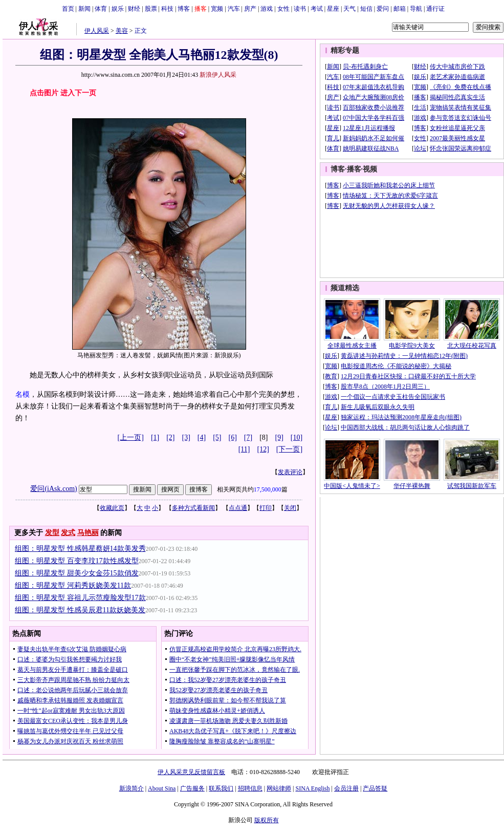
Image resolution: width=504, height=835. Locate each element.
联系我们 (221, 788)
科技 (167, 9)
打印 (266, 508)
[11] (244, 449)
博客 (184, 9)
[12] (263, 449)
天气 (349, 9)
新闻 (84, 9)
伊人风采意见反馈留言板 (191, 772)
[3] (186, 437)
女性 (283, 9)
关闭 (290, 508)
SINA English (312, 788)
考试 (317, 9)
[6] (233, 437)
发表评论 (290, 472)
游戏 (267, 9)
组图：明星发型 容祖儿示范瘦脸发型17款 (80, 598)
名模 (23, 394)
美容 (122, 31)
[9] (279, 437)
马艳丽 (88, 533)
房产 (250, 9)
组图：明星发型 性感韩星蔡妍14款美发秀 (80, 549)
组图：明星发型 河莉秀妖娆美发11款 (73, 585)
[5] (217, 437)
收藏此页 (112, 508)
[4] (202, 437)
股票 (151, 9)
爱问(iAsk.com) (53, 489)
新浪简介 (132, 788)
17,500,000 (268, 489)
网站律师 (279, 788)
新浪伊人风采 (218, 75)
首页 (68, 9)
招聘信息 (250, 788)
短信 (366, 9)
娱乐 (118, 9)
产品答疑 (375, 788)
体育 (101, 9)
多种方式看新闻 (193, 508)
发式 (68, 533)
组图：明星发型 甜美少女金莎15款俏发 (77, 573)
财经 (134, 9)
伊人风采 (97, 31)
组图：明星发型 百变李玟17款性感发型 (77, 561)
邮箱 (400, 9)
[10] (297, 437)
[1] (155, 437)
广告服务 (192, 788)
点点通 (238, 508)
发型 (52, 533)
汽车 (234, 9)
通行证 (435, 9)
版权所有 (267, 820)
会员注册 (346, 788)
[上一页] (131, 437)
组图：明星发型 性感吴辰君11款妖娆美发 (80, 610)
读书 (300, 9)
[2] (170, 437)
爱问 (383, 9)
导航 (416, 9)
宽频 (217, 9)
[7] (248, 437)
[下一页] (289, 449)
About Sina (162, 788)
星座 (333, 9)
